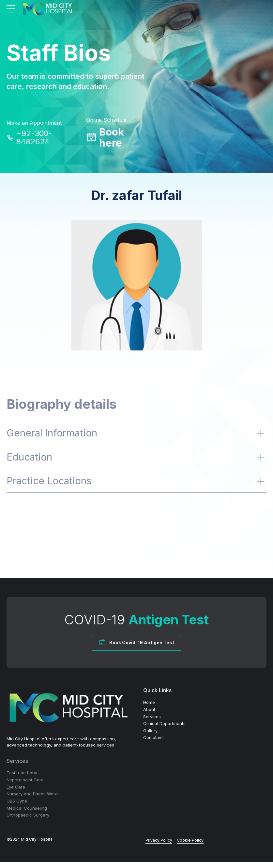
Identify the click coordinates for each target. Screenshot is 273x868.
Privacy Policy (159, 846)
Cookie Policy (190, 846)
